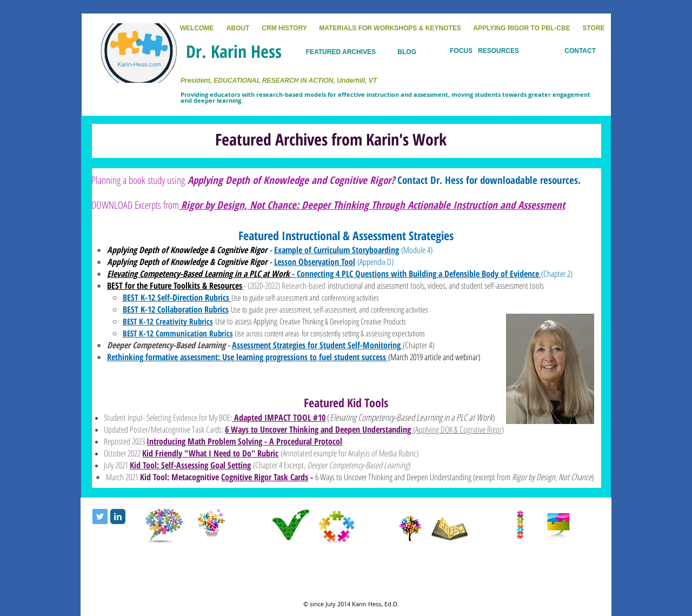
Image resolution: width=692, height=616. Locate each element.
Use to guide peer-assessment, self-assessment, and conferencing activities (330, 309)
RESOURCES (498, 51)
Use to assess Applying (247, 321)
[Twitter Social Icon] (100, 516)
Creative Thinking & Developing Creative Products (343, 321)
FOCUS (461, 51)
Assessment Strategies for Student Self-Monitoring (317, 345)
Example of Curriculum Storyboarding (337, 250)
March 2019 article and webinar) (435, 357)
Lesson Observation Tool (315, 262)
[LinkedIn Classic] (118, 516)
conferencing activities (350, 297)
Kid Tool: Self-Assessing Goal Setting (190, 465)
